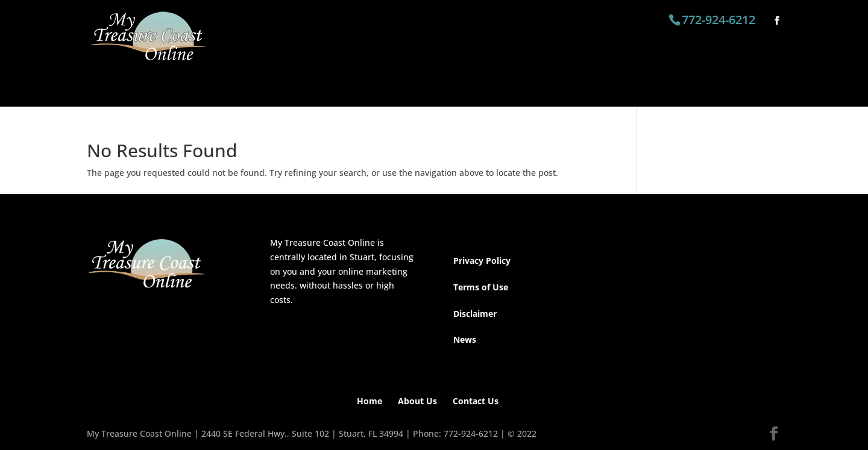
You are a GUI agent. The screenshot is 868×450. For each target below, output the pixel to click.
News (465, 339)
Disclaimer (475, 314)
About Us (417, 401)
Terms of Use (481, 287)
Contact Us (476, 401)
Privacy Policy (482, 261)
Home (370, 401)
